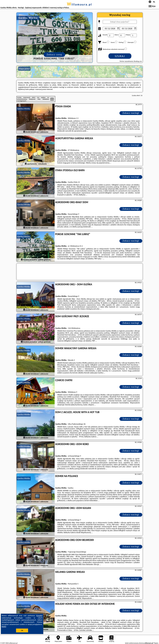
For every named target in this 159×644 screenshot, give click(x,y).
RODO (4, 627)
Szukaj (120, 56)
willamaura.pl (79, 4)
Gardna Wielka (24, 109)
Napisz (156, 643)
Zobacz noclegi (131, 113)
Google (39, 616)
